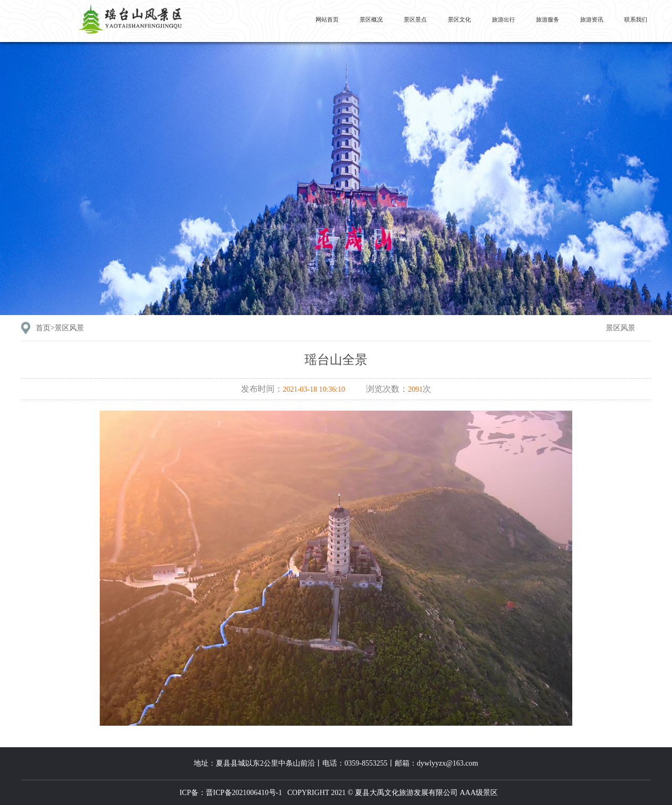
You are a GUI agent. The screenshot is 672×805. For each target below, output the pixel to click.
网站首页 (327, 19)
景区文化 (459, 19)
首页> (60, 328)
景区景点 (415, 19)
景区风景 (621, 328)
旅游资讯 (592, 19)
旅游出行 (503, 19)
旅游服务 (548, 19)
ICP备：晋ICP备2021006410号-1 (231, 793)
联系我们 (636, 19)
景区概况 (371, 19)
